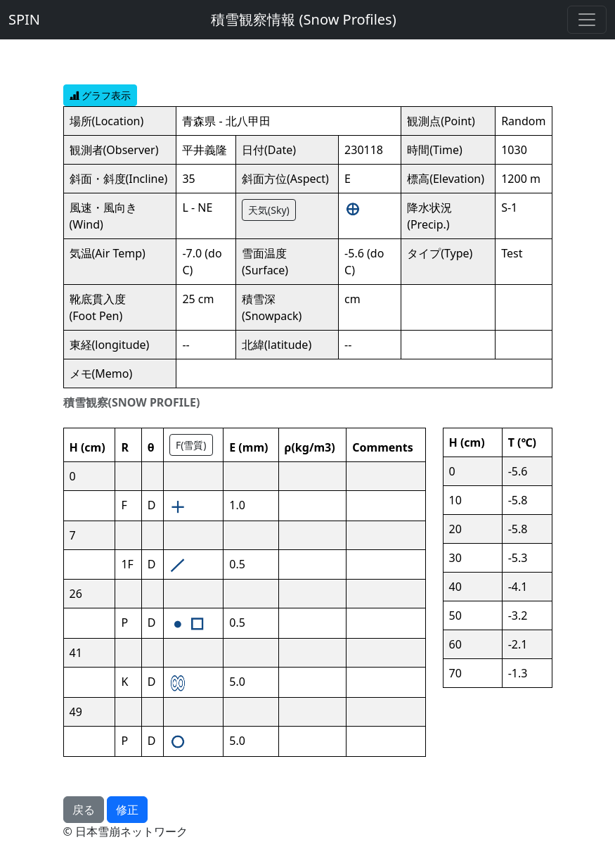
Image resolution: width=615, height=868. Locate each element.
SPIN (24, 19)
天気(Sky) (269, 210)
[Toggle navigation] (587, 20)
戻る (84, 810)
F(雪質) (191, 445)
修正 (127, 810)
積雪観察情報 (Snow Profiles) (303, 19)
